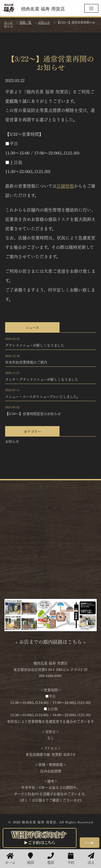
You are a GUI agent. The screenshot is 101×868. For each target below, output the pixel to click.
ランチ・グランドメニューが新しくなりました (42, 379)
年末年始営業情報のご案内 (26, 362)
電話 (51, 859)
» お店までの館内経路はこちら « (50, 641)
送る (91, 859)
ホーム (10, 859)
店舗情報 (65, 186)
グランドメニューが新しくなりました (35, 345)
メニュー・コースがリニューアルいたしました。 (43, 396)
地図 (30, 859)
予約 (71, 859)
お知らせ (12, 441)
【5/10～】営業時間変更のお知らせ (33, 413)
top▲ (90, 842)
